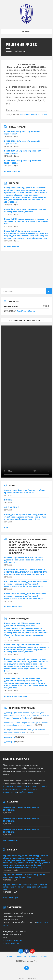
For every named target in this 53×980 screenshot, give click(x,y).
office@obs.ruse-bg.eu (13, 940)
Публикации (20, 51)
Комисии (33, 956)
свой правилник (26, 792)
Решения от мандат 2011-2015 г (33, 114)
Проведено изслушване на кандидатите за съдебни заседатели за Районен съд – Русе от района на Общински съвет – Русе (25, 517)
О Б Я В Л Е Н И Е (11, 507)
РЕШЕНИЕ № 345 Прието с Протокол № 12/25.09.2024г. (22, 142)
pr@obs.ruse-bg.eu (11, 943)
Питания (10, 956)
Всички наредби (12, 246)
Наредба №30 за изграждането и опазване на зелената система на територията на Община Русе (26, 221)
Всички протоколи (13, 607)
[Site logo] (26, 23)
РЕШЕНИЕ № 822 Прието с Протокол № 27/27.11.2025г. (21, 809)
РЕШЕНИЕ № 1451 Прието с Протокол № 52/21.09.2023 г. (23, 152)
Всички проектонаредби (16, 696)
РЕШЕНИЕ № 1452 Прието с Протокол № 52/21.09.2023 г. (23, 162)
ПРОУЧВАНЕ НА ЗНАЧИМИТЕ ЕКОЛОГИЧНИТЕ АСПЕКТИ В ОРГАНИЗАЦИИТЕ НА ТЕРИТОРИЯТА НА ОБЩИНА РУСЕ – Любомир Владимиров (26, 572)
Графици (43, 956)
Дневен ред (10, 737)
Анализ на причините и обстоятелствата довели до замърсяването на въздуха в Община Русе (24, 560)
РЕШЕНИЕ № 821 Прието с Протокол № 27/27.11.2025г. (21, 820)
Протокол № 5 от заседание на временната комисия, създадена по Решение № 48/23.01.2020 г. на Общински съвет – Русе (25, 596)
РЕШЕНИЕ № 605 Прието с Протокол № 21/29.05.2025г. (22, 133)
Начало (9, 51)
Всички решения (12, 171)
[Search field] (26, 291)
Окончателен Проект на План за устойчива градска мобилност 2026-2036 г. (25, 491)
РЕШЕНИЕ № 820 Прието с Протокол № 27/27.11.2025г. (21, 831)
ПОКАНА (8, 500)
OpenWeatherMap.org (26, 311)
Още (6, 527)
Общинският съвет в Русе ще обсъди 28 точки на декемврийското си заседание (26, 724)
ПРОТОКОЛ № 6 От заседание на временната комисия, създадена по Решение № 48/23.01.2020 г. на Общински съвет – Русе (26, 584)
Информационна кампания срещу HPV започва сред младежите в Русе (25, 731)
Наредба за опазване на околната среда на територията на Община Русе (25, 210)
